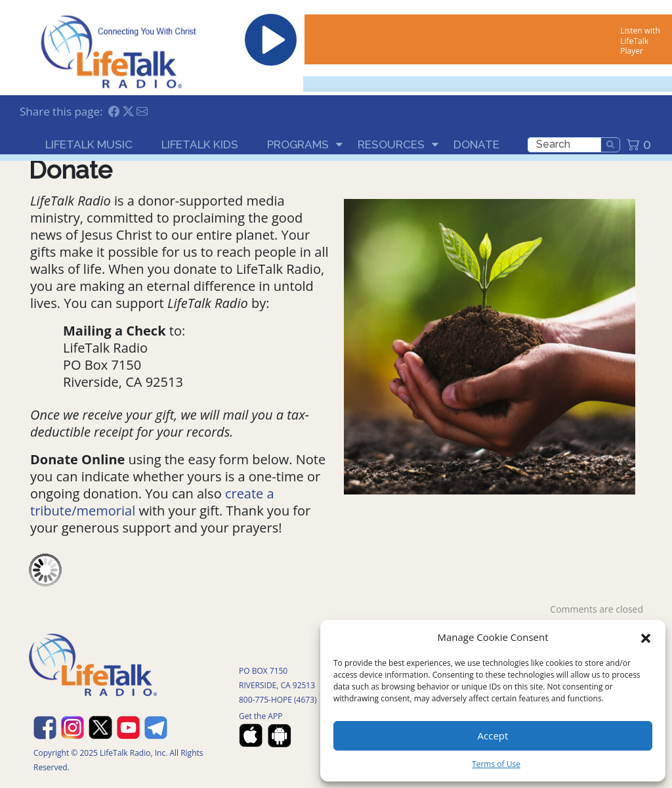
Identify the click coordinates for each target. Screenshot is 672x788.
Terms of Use (496, 764)
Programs (298, 144)
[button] (646, 637)
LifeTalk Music (89, 144)
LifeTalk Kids (200, 144)
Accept (493, 735)
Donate (476, 144)
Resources (391, 144)
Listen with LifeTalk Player (640, 41)
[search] (564, 145)
